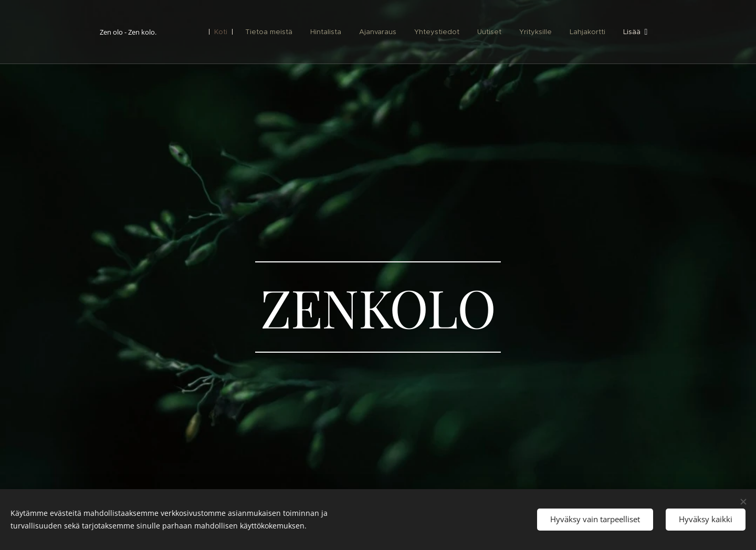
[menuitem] (221, 32)
